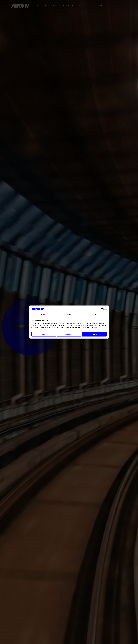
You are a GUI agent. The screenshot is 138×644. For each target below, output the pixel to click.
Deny (44, 334)
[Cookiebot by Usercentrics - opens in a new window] (99, 309)
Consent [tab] (43, 315)
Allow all (94, 334)
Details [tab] (69, 315)
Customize (69, 334)
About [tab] (95, 315)
